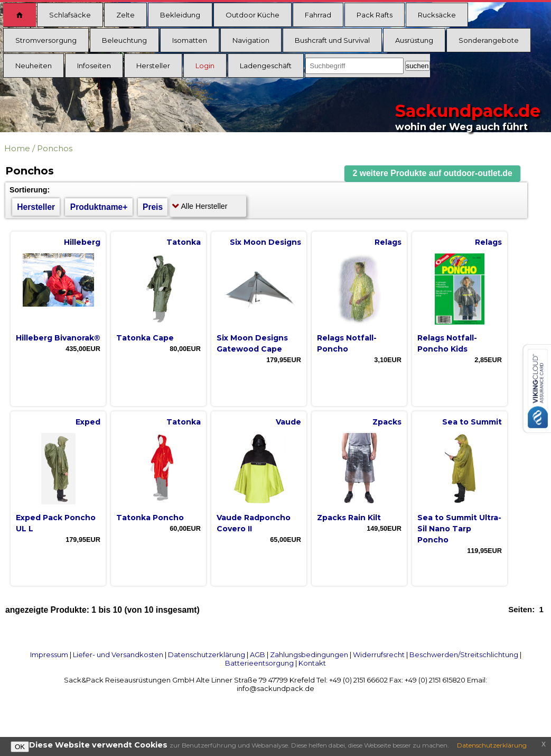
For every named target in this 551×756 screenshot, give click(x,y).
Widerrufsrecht (379, 654)
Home (17, 148)
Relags (388, 242)
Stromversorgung (46, 40)
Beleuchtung (124, 40)
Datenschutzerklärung (207, 654)
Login (205, 66)
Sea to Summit (472, 422)
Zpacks (387, 422)
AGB (258, 654)
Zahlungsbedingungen (309, 654)
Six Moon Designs (265, 242)
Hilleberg (82, 242)
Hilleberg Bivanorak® (58, 338)
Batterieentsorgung (259, 663)
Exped (88, 422)
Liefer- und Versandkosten (118, 654)
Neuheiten (34, 66)
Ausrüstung (414, 40)
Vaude (288, 422)
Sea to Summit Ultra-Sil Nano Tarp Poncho (459, 529)
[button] (433, 174)
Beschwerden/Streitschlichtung (464, 654)
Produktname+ (99, 207)
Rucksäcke (437, 15)
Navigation (251, 40)
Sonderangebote (489, 40)
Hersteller (153, 66)
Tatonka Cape (145, 338)
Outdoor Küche (253, 15)
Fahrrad (318, 15)
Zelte (125, 15)
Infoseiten (94, 66)
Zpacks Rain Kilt (349, 518)
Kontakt (312, 663)
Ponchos (55, 148)
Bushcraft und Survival (332, 40)
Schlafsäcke (70, 15)
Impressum (49, 654)
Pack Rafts (375, 15)
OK (20, 747)
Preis (153, 207)
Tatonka (184, 242)
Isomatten (190, 40)
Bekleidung (180, 15)
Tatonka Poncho (150, 518)
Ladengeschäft (266, 66)
